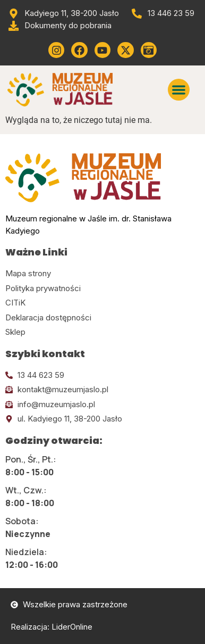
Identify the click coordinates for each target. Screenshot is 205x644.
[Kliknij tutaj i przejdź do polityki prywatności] (102, 289)
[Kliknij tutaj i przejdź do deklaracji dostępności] (102, 318)
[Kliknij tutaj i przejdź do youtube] (102, 50)
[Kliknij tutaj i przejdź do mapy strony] (102, 274)
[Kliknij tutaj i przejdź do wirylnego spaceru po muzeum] (149, 50)
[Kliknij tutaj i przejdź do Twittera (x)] (125, 50)
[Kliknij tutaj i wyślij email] (102, 390)
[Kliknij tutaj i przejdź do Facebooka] (79, 50)
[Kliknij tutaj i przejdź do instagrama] (56, 50)
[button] (179, 90)
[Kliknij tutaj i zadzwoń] (102, 375)
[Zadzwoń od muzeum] (163, 14)
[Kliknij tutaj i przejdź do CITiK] (102, 303)
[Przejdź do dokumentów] (59, 26)
